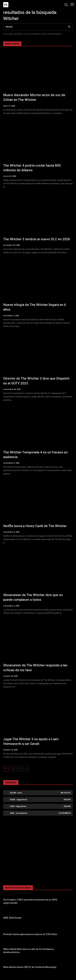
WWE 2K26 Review (12, 918)
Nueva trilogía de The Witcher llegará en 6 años (35, 307)
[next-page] (26, 769)
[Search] (69, 27)
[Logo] (6, 5)
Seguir (67, 799)
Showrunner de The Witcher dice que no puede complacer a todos (33, 597)
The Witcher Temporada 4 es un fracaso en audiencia (35, 455)
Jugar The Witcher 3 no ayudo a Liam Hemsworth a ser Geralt (31, 742)
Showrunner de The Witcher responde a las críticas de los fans (35, 668)
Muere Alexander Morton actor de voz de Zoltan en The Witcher (34, 97)
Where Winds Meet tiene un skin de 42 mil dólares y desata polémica (29, 951)
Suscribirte (65, 813)
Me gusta (66, 793)
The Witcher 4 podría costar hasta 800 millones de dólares (32, 168)
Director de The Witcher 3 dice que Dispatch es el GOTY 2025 (36, 381)
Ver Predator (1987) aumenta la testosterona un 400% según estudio (30, 901)
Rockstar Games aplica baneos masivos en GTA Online (30, 934)
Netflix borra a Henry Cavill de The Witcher (35, 526)
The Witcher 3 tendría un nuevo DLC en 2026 (37, 239)
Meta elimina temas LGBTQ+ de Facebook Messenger (30, 967)
